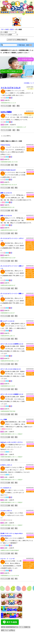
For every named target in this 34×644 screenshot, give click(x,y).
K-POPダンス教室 (30, 248)
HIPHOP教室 (30, 244)
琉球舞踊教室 (30, 423)
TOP (2, 29)
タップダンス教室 (30, 250)
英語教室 (30, 150)
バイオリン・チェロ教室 (28, 564)
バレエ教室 (30, 149)
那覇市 (12, 29)
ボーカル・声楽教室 (29, 113)
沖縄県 (7, 29)
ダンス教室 (30, 174)
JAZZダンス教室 (30, 246)
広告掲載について (29, 83)
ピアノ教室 (28, 562)
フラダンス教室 (30, 537)
